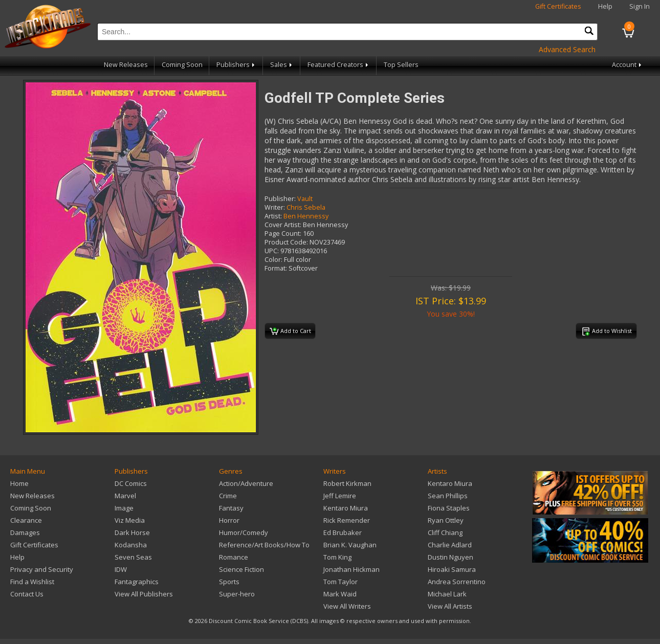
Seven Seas (133, 557)
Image (124, 508)
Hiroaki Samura (452, 569)
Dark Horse (132, 532)
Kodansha (131, 545)
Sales (282, 65)
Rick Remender (347, 520)
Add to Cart (290, 331)
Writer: (275, 207)
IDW (121, 569)
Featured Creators (339, 65)
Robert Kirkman (347, 483)
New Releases (126, 65)
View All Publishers (144, 594)
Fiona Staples (449, 508)
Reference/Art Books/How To (264, 545)
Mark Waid (340, 594)
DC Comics (131, 483)
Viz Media (130, 520)
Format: (276, 268)
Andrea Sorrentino (457, 582)
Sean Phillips (448, 496)
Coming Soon (182, 65)
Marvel (125, 496)
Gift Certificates (558, 6)
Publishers (236, 65)
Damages (25, 532)
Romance (234, 557)
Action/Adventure (246, 483)
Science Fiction (241, 569)
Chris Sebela (306, 207)
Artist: (273, 216)
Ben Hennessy (306, 216)
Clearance (26, 520)
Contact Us (27, 594)
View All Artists (450, 606)
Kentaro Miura (346, 508)
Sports (229, 582)
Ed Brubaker (343, 532)
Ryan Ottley (446, 520)
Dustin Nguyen (450, 557)
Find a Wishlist (32, 582)
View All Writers (347, 606)
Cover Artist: (283, 225)
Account (628, 65)
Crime (228, 496)
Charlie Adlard (450, 545)
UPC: (272, 251)
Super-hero (237, 594)
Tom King (337, 557)
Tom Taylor (340, 582)
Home (19, 483)
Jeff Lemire (340, 496)
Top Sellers (401, 65)
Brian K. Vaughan (350, 545)
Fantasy (231, 508)
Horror (229, 520)
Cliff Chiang (445, 532)
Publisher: (280, 199)
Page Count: (283, 234)
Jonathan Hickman (351, 569)
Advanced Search (567, 49)
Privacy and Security (42, 569)
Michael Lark (447, 594)
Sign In (640, 6)
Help (605, 6)
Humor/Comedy (244, 532)
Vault (305, 199)
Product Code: (286, 242)
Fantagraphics (137, 582)
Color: (273, 260)
